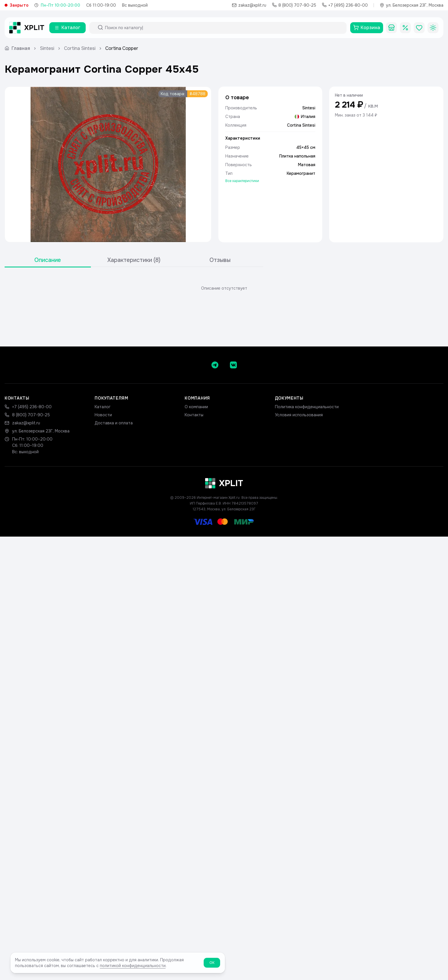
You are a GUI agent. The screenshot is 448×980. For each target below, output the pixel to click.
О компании (196, 407)
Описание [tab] (48, 260)
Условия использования (299, 415)
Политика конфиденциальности (307, 407)
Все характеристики (242, 181)
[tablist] (134, 260)
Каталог (103, 407)
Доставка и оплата (114, 423)
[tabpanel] (224, 288)
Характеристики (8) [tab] (134, 260)
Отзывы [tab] (220, 260)
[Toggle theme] (433, 28)
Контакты (194, 415)
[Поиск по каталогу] (223, 28)
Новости (103, 415)
